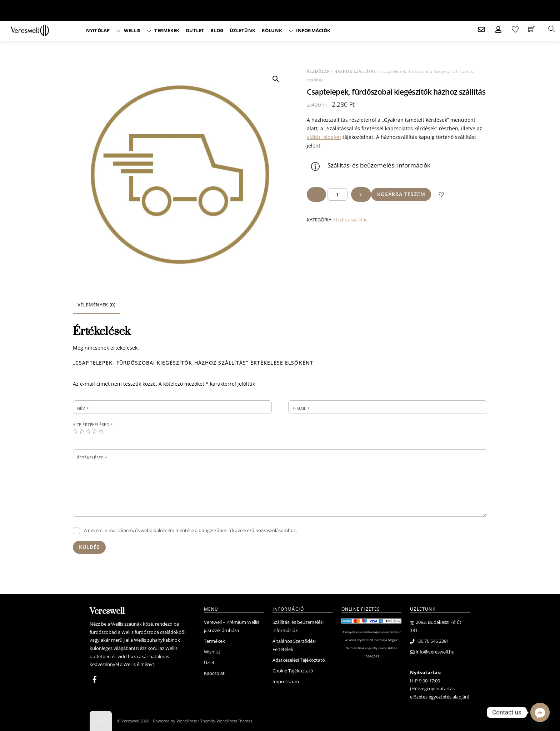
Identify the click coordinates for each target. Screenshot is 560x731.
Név (83, 408)
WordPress (187, 721)
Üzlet (209, 663)
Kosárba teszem (401, 194)
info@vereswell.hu (432, 652)
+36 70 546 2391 (429, 641)
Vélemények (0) (97, 305)
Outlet (195, 30)
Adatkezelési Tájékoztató (299, 660)
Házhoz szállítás (355, 71)
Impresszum (286, 682)
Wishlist (212, 652)
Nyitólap (98, 30)
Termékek (163, 30)
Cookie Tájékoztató (293, 671)
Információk (309, 30)
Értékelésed (92, 458)
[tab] (96, 306)
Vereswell (130, 721)
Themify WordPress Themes (226, 721)
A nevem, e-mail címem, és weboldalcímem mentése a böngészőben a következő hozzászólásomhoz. (190, 530)
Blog (217, 30)
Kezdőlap (318, 71)
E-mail (301, 408)
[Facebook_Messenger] (540, 712)
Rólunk (272, 30)
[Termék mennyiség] (337, 195)
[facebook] (95, 679)
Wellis (128, 30)
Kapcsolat (214, 673)
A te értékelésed (93, 424)
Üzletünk (242, 30)
